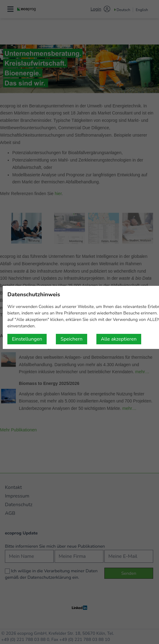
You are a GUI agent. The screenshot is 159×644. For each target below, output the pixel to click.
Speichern (71, 339)
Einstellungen (27, 339)
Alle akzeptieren (119, 339)
